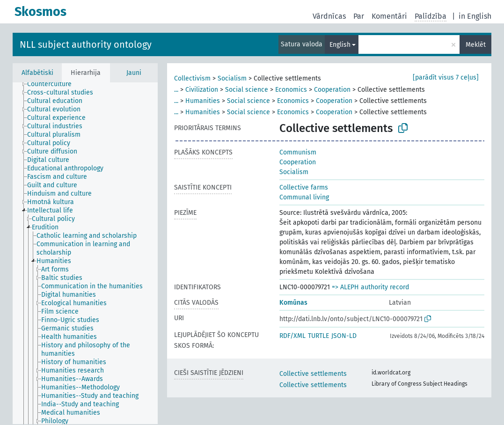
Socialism (232, 78)
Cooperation (332, 90)
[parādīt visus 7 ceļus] (446, 77)
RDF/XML (292, 336)
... (176, 90)
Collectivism (192, 78)
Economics (291, 90)
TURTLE (318, 336)
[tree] (85, 253)
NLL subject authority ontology (86, 44)
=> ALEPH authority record (370, 287)
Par (359, 16)
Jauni (134, 73)
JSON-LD (344, 336)
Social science (247, 90)
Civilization (202, 90)
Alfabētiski (37, 73)
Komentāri (389, 16)
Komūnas (293, 303)
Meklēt (476, 45)
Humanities (203, 101)
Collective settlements (313, 374)
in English (475, 16)
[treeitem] (53, 84)
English (340, 45)
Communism (298, 152)
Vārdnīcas (329, 16)
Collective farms (304, 187)
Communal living (304, 197)
